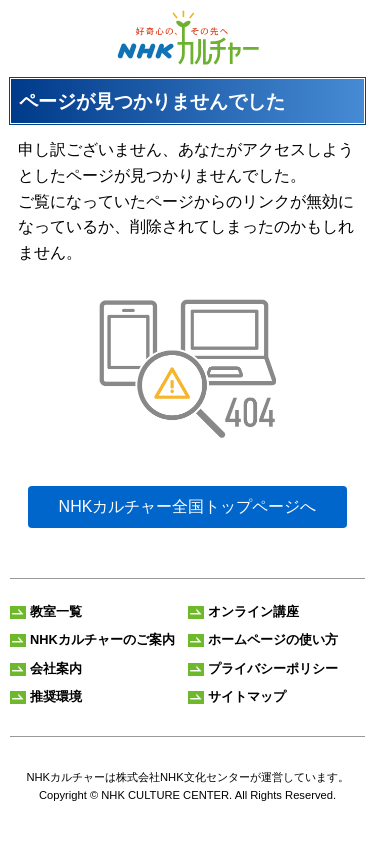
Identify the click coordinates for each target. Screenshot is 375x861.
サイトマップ (247, 696)
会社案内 (56, 668)
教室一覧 (56, 611)
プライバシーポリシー (273, 668)
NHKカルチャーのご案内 (102, 639)
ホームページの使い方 (273, 639)
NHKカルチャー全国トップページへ (188, 506)
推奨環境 (56, 696)
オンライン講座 (253, 611)
